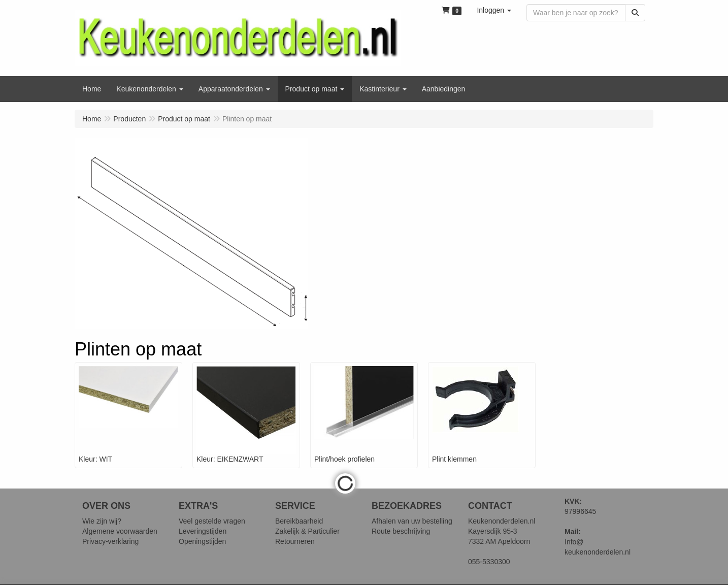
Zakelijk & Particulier (307, 531)
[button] (494, 10)
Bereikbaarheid (299, 521)
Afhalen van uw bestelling (412, 521)
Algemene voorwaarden (120, 531)
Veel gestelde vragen (212, 521)
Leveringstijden (203, 531)
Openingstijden (202, 541)
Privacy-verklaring (110, 541)
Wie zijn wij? (102, 521)
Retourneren (295, 541)
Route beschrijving (401, 531)
